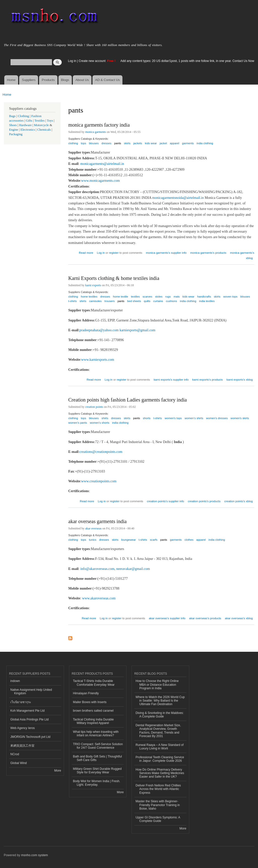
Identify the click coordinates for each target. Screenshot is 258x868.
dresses (106, 143)
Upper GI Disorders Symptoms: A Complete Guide (158, 819)
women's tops (173, 418)
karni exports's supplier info (171, 380)
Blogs (65, 80)
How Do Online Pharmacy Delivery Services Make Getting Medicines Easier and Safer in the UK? (160, 773)
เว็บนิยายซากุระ (21, 702)
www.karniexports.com (98, 360)
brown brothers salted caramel (93, 711)
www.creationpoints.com (99, 481)
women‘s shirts (194, 418)
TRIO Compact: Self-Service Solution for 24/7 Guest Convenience (98, 746)
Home (11, 80)
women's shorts (99, 423)
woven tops (230, 297)
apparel (174, 143)
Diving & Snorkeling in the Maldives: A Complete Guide (160, 715)
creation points (94, 407)
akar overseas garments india (98, 521)
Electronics (28, 130)
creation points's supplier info (166, 501)
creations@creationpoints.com (101, 452)
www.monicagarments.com (100, 181)
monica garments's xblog (242, 255)
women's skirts (240, 418)
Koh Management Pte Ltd (27, 711)
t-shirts (73, 301)
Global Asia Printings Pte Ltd (29, 719)
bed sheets (134, 301)
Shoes (13, 125)
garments (188, 143)
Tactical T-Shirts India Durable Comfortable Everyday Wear (94, 683)
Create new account (92, 61)
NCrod (15, 754)
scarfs (154, 540)
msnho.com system (35, 855)
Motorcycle (41, 125)
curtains (158, 301)
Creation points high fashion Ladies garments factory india (127, 400)
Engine (14, 130)
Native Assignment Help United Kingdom (31, 692)
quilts (147, 301)
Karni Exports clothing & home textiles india (114, 278)
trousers (110, 301)
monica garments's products (208, 253)
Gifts (29, 121)
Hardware (25, 125)
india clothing (205, 143)
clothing (73, 143)
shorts (147, 418)
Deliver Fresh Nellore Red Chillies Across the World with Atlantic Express (158, 789)
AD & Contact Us (108, 80)
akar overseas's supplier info (167, 618)
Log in (72, 61)
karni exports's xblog (240, 380)
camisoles (95, 301)
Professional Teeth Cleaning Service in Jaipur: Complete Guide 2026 (160, 759)
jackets (138, 143)
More (58, 771)
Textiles (40, 121)
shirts (83, 301)
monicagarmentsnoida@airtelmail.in (178, 198)
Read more (86, 252)
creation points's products (204, 501)
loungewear (128, 540)
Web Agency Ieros (23, 728)
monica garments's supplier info (166, 253)
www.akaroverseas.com (99, 598)
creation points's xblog (238, 501)
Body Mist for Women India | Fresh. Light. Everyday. (97, 783)
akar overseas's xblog (239, 618)
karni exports (93, 285)
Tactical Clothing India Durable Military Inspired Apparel (93, 721)
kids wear (151, 143)
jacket (163, 143)
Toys (50, 121)
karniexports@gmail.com (137, 330)
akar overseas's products (205, 618)
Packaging (16, 134)
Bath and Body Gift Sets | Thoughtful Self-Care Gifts (98, 758)
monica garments (95, 132)
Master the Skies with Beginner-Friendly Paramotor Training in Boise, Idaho (158, 805)
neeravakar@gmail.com (133, 569)
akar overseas (93, 528)
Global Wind (19, 763)
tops (84, 143)
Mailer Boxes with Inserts (90, 702)
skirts (127, 143)
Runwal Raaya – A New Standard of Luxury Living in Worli (160, 747)
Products (48, 80)
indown (15, 681)
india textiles (207, 301)
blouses (94, 143)
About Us (82, 80)
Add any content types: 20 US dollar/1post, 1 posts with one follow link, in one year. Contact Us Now (187, 61)
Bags (12, 116)
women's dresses (217, 418)
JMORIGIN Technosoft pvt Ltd (30, 737)
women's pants (78, 423)
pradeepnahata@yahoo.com (99, 330)
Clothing (24, 116)
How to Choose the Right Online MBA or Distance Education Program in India (157, 685)
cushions (171, 301)
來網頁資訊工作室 (22, 746)
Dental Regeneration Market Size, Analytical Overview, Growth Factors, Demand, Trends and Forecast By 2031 (158, 731)
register (114, 253)
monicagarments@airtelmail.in (102, 164)
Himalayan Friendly (86, 693)
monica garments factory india (99, 125)
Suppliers (29, 80)
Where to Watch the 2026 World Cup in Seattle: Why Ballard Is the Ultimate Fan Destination (160, 701)
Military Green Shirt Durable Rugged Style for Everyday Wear (97, 771)
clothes (189, 540)
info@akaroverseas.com (97, 569)
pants (118, 143)
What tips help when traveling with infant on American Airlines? (96, 734)
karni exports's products (207, 380)
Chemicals (44, 130)
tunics (93, 540)
